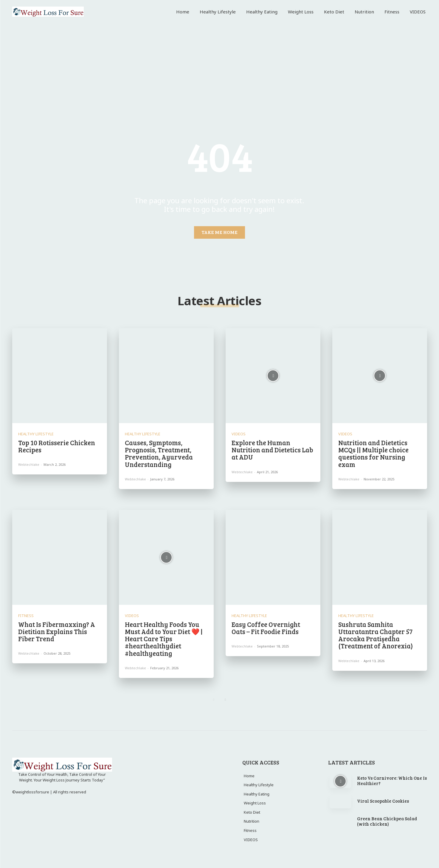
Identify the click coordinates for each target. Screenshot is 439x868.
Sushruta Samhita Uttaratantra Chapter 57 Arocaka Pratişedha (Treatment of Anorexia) (376, 635)
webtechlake (29, 464)
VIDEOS (239, 434)
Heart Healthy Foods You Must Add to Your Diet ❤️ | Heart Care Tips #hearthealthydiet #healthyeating (164, 639)
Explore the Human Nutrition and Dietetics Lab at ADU (272, 450)
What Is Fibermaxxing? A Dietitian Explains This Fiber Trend (57, 631)
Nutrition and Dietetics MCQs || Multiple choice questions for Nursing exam (373, 453)
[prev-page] (214, 700)
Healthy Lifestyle (36, 434)
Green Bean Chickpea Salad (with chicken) (387, 821)
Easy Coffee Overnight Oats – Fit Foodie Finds (266, 628)
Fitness (26, 616)
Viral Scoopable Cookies (383, 801)
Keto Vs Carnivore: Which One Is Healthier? (392, 781)
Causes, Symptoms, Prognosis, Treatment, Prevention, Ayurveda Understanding (159, 453)
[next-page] (225, 700)
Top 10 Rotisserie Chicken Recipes (57, 446)
